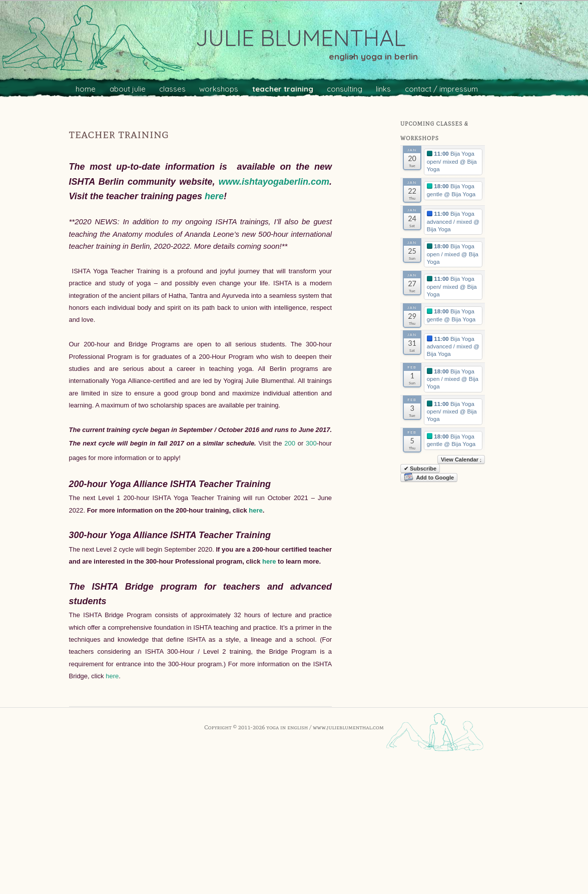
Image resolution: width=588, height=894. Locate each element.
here (214, 196)
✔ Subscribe (420, 469)
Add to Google (429, 478)
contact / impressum (441, 89)
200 (291, 443)
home (86, 89)
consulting (345, 89)
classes (172, 89)
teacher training (283, 89)
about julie (128, 89)
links (383, 89)
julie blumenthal (301, 38)
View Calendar (461, 460)
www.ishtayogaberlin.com (274, 182)
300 (311, 443)
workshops (219, 89)
